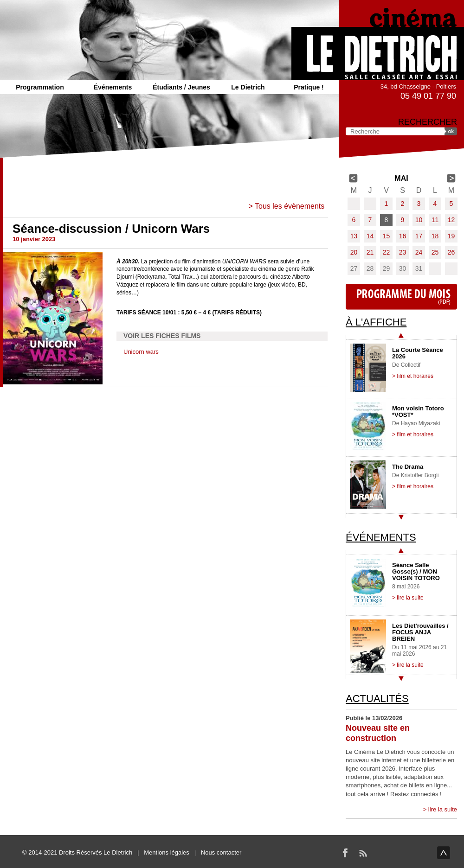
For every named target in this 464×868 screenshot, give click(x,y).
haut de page (444, 853)
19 (451, 236)
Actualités (377, 699)
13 (354, 236)
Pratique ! (309, 87)
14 (370, 236)
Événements (113, 87)
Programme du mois (401, 297)
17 (419, 236)
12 (451, 220)
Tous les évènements (290, 206)
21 (370, 252)
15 (387, 236)
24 (419, 252)
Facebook (345, 853)
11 (435, 220)
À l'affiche (376, 322)
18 (435, 236)
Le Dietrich (248, 87)
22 (387, 252)
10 (419, 220)
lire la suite (443, 809)
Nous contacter (221, 852)
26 (451, 252)
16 (403, 236)
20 (354, 252)
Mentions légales (167, 852)
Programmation (40, 87)
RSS (363, 853)
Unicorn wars (141, 352)
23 (403, 252)
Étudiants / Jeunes (181, 87)
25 (435, 252)
